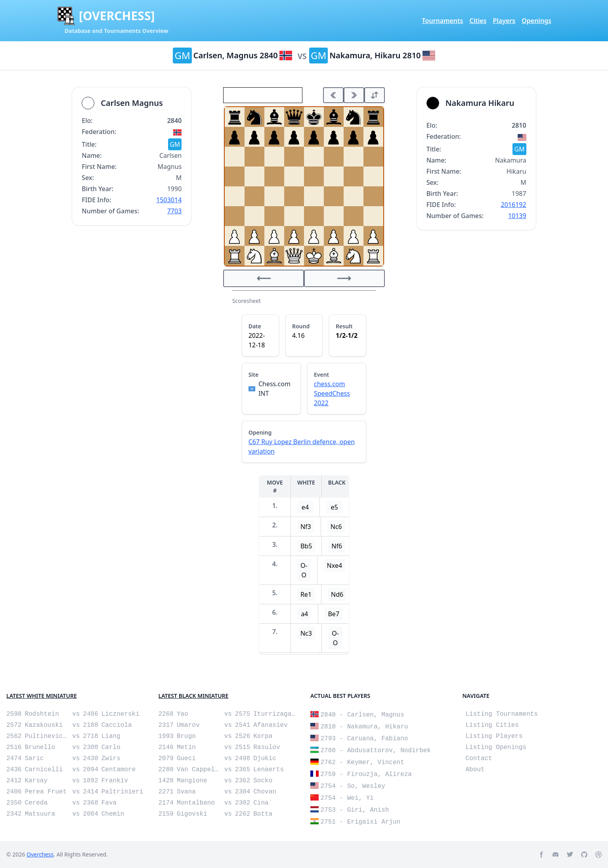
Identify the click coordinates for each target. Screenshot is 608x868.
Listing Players (494, 736)
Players (504, 21)
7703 (175, 211)
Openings (536, 21)
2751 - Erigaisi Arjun (361, 822)
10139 (517, 216)
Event (321, 375)
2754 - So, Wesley (353, 786)
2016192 (514, 205)
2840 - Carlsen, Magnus (362, 715)
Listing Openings (496, 747)
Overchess (40, 854)
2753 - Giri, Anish (355, 810)
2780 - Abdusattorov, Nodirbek (376, 751)
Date (255, 326)
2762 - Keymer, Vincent (362, 763)
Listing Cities (492, 725)
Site (254, 375)
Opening (260, 432)
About (475, 770)
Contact (479, 759)
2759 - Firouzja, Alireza (366, 774)
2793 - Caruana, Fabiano (364, 739)
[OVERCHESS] (117, 16)
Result (344, 326)
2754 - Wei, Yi (347, 798)
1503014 (169, 200)
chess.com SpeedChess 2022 (332, 393)
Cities (478, 21)
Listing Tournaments (502, 714)
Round (301, 326)
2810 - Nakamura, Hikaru (364, 727)
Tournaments (443, 21)
